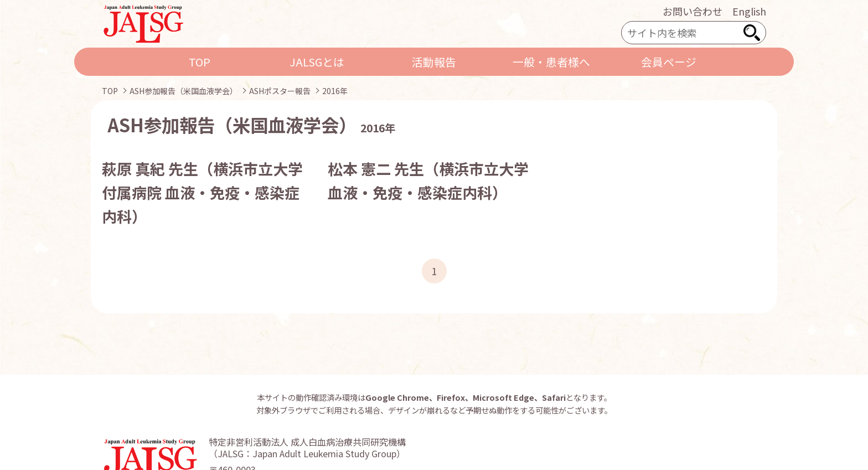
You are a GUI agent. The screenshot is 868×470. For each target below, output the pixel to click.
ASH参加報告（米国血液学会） (184, 91)
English (749, 11)
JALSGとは (317, 62)
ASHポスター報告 (280, 91)
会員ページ (669, 62)
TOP (200, 62)
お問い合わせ (693, 11)
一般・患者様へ (551, 62)
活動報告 (434, 62)
